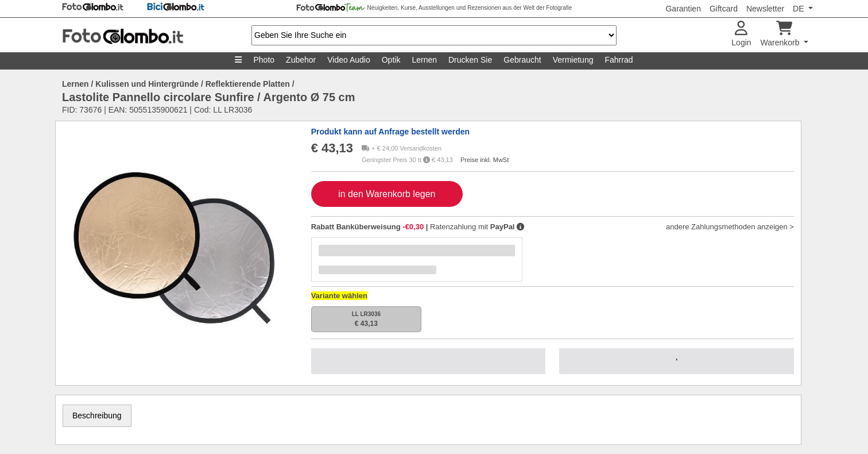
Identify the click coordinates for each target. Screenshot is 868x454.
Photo (264, 60)
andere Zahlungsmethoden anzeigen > (730, 227)
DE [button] (799, 9)
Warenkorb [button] (781, 34)
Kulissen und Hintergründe (147, 84)
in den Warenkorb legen (387, 194)
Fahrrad (619, 60)
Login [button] (741, 34)
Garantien (683, 9)
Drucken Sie (470, 60)
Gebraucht (522, 60)
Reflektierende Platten (248, 84)
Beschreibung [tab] (97, 415)
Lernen (424, 60)
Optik (391, 60)
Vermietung (573, 60)
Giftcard (724, 9)
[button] (520, 227)
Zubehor (301, 60)
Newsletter (765, 9)
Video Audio (348, 60)
